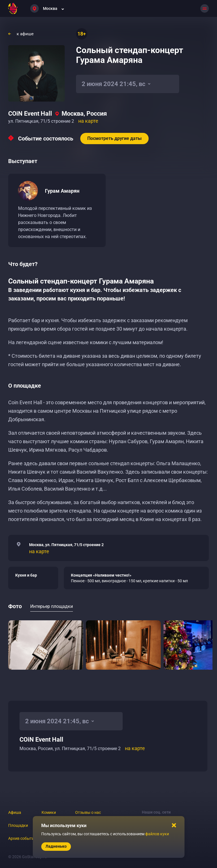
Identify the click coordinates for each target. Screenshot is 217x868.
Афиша (15, 812)
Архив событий (22, 838)
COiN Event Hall (30, 114)
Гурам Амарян (62, 191)
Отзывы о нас (88, 812)
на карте (88, 121)
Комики (49, 812)
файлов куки (157, 834)
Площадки (18, 825)
